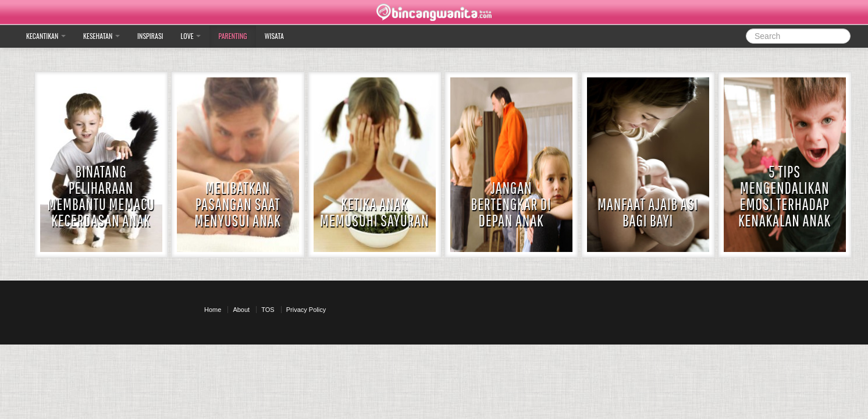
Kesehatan (102, 36)
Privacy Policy (306, 310)
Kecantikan (46, 36)
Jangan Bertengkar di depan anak (511, 204)
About (241, 310)
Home (213, 310)
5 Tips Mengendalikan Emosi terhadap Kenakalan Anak (785, 196)
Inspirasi (150, 36)
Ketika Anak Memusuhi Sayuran (375, 212)
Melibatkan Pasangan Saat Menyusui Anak (238, 204)
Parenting (232, 36)
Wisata (274, 36)
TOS (268, 310)
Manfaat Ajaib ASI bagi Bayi (648, 212)
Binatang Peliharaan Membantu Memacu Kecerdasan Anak (101, 196)
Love (191, 36)
